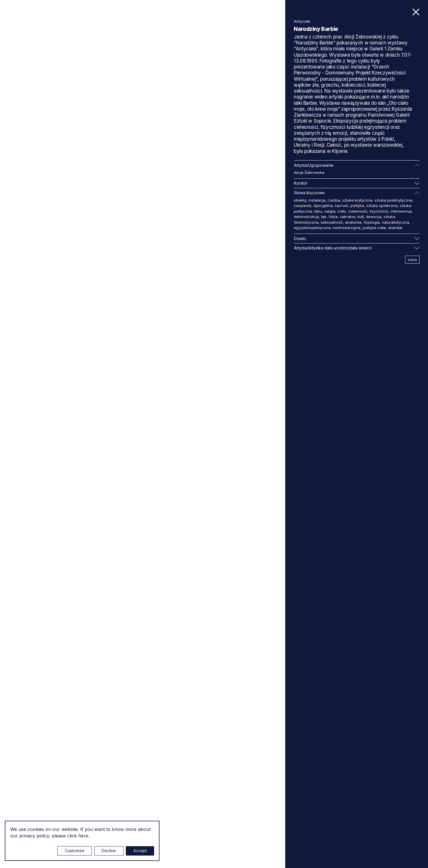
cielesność (358, 211)
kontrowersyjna (347, 228)
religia (330, 211)
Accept (140, 851)
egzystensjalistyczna (312, 228)
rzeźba (334, 200)
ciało (342, 211)
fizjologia (372, 222)
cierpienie (303, 206)
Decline (109, 851)
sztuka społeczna (382, 206)
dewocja (374, 217)
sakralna (348, 217)
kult (361, 217)
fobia (333, 217)
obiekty (300, 200)
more (412, 260)
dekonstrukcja (306, 217)
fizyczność (379, 211)
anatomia (353, 222)
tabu (318, 211)
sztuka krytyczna (357, 200)
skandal (395, 228)
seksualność (332, 222)
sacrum (341, 206)
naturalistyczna (395, 222)
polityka (357, 206)
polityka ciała (374, 228)
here (83, 836)
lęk (324, 217)
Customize (75, 851)
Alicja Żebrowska (309, 172)
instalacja (317, 200)
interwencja (401, 211)
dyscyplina (323, 206)
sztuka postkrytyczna (393, 200)
